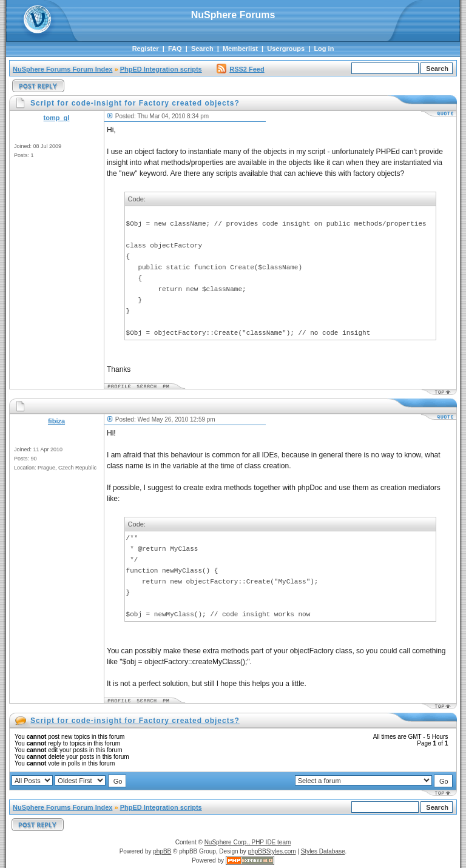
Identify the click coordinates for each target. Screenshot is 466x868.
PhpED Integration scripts (161, 69)
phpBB (162, 851)
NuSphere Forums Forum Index (62, 69)
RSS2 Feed (240, 69)
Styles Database (323, 851)
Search (202, 49)
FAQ (175, 49)
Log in (324, 49)
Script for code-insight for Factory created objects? (135, 721)
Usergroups (286, 49)
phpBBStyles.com (272, 851)
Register (146, 49)
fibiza (56, 421)
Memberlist (240, 49)
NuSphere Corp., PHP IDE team (248, 842)
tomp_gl (57, 118)
